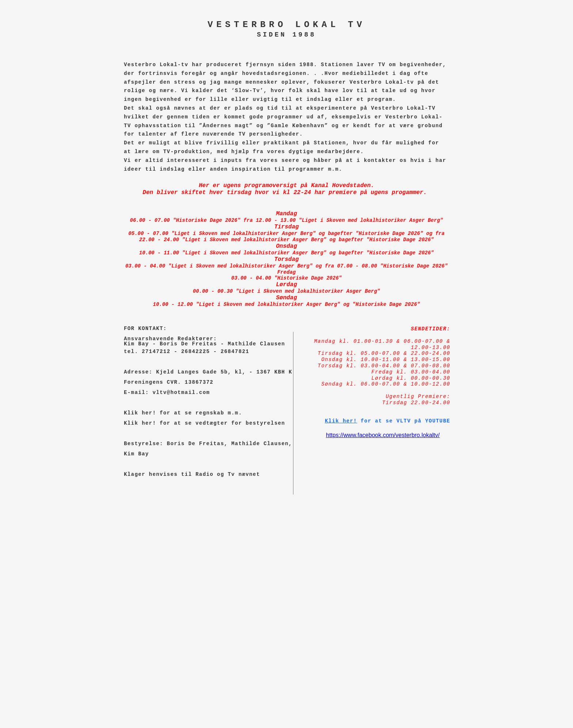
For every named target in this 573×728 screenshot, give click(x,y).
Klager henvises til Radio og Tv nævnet (192, 474)
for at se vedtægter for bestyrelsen (221, 423)
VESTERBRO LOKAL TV (286, 25)
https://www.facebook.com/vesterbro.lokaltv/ (383, 435)
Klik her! (140, 423)
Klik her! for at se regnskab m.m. (183, 413)
